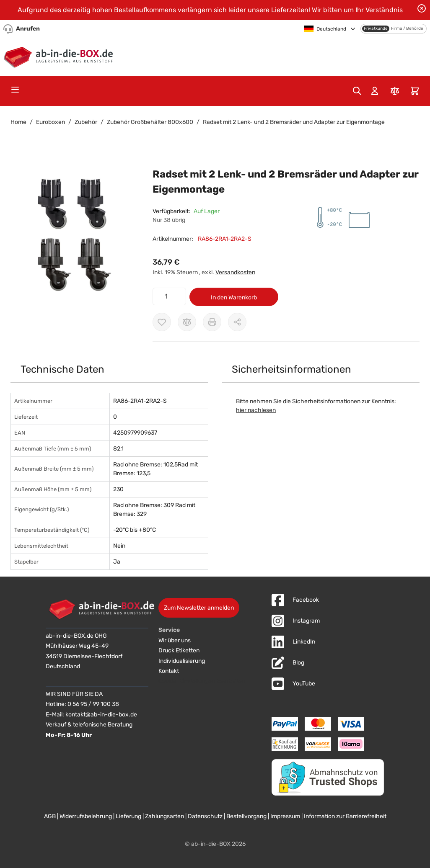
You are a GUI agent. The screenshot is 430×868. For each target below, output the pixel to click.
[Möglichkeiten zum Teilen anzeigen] (237, 322)
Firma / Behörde (407, 28)
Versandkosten (235, 272)
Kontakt (169, 671)
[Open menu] (15, 90)
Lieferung (128, 816)
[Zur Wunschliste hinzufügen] (162, 322)
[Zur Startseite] (60, 56)
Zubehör (86, 122)
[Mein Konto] (375, 91)
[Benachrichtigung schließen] (422, 8)
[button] (73, 234)
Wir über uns (175, 640)
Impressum (285, 816)
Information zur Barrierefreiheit (345, 816)
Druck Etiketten (179, 650)
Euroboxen (51, 122)
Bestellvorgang (246, 816)
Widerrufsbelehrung (86, 816)
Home (18, 122)
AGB (50, 816)
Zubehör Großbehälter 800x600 (150, 122)
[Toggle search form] (357, 91)
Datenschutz (205, 816)
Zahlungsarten (164, 816)
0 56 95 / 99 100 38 (93, 704)
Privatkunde (376, 28)
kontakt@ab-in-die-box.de (101, 715)
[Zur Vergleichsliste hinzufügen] (187, 322)
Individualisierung (182, 661)
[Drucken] (212, 322)
